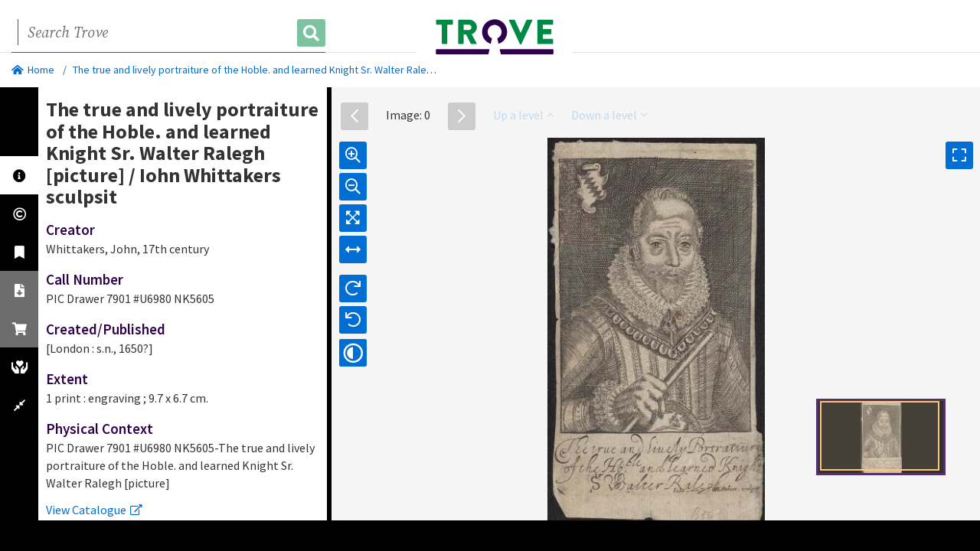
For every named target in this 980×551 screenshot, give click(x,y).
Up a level (523, 115)
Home (33, 70)
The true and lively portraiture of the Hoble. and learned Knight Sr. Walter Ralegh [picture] (276, 70)
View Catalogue (94, 510)
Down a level (609, 115)
